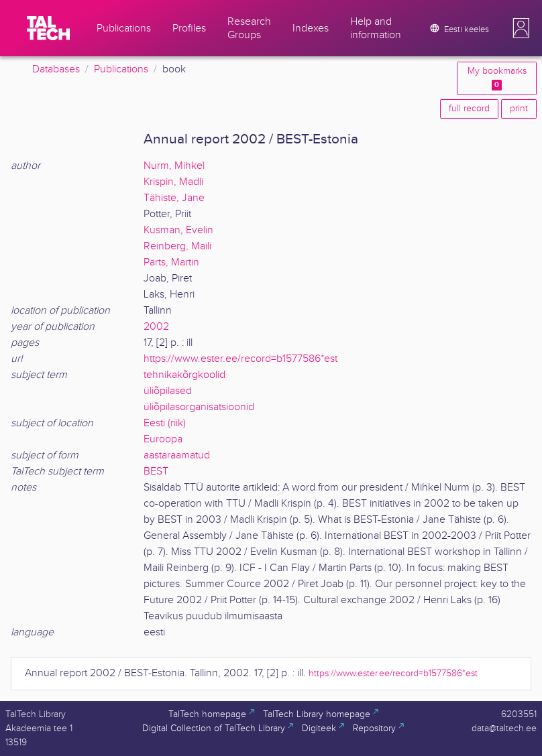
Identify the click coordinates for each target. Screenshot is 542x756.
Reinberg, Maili (177, 246)
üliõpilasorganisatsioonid (199, 407)
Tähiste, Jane (174, 198)
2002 (156, 327)
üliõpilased (168, 391)
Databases (56, 69)
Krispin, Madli (173, 182)
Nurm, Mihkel (174, 166)
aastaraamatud (177, 455)
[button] (521, 28)
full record (469, 109)
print (519, 109)
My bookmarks (497, 78)
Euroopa (163, 439)
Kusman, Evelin (178, 230)
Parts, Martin (171, 262)
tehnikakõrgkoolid (184, 375)
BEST (156, 471)
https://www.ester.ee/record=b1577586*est (240, 359)
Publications (121, 69)
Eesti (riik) (165, 423)
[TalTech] (48, 28)
